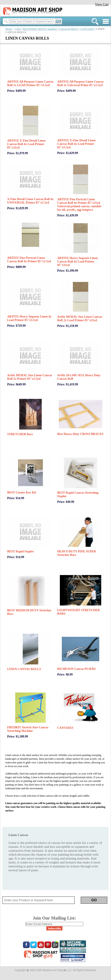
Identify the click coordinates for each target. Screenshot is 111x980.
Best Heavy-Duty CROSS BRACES (80, 434)
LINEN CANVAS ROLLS (24, 669)
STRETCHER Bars (20, 434)
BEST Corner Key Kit (22, 493)
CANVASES (87, 29)
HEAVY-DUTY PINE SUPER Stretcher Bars (77, 553)
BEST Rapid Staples (20, 551)
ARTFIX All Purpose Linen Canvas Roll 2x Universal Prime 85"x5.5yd (80, 83)
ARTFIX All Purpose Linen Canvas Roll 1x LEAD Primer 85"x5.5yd (30, 83)
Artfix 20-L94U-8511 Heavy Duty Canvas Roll (79, 377)
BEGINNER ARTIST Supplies (40, 29)
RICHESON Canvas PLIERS (77, 669)
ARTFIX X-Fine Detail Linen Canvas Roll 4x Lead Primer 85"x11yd (26, 144)
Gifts (18, 29)
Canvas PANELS (69, 29)
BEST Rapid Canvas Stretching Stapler (78, 494)
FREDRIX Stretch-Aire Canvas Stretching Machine (28, 729)
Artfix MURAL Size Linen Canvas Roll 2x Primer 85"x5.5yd (30, 377)
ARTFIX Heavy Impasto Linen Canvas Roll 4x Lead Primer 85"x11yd (77, 262)
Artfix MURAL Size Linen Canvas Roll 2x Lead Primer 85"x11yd (80, 319)
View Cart (102, 4)
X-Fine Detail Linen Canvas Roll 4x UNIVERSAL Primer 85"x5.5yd (30, 201)
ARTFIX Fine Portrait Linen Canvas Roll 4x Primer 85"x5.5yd (29, 260)
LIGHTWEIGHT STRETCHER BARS (78, 612)
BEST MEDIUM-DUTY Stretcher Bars (29, 612)
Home (9, 29)
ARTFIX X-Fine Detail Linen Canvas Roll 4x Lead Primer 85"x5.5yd (76, 144)
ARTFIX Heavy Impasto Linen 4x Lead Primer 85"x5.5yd (29, 318)
